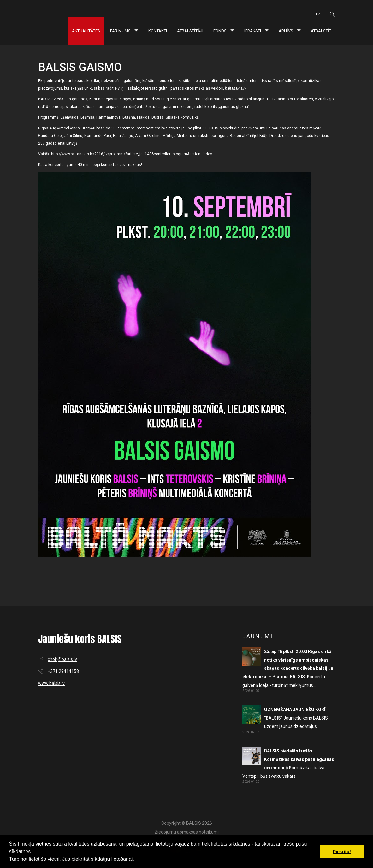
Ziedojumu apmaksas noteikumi (187, 832)
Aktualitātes (86, 31)
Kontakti (158, 31)
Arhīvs (290, 31)
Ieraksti (256, 31)
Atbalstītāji (190, 31)
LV (318, 14)
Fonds (224, 31)
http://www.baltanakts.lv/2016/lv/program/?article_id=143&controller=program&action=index (132, 154)
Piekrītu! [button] (342, 852)
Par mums (124, 31)
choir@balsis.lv (62, 659)
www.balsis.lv (51, 683)
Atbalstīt (321, 31)
